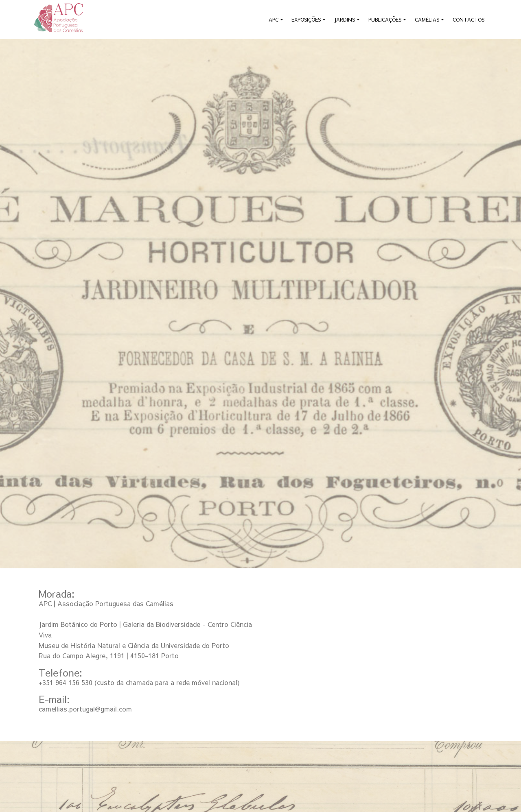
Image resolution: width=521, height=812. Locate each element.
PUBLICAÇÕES (385, 20)
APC (274, 20)
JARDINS (345, 20)
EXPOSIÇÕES (306, 20)
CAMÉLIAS (427, 20)
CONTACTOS (468, 20)
